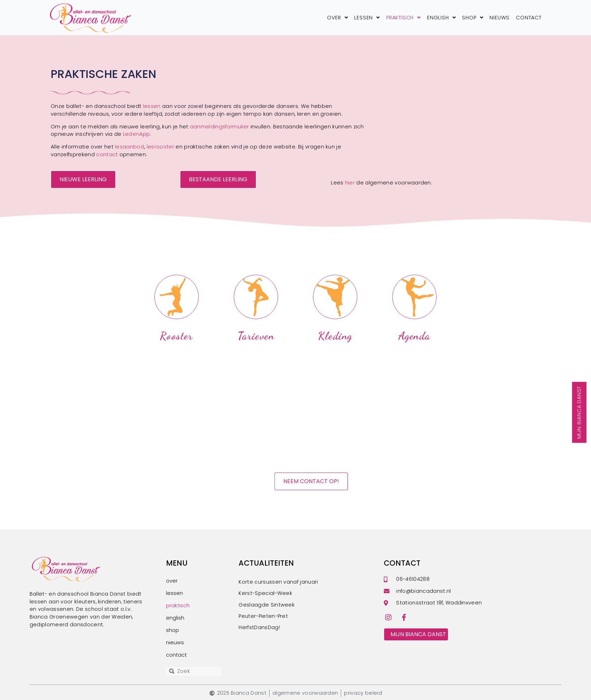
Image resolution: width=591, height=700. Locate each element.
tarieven (256, 336)
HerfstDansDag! (259, 627)
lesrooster (160, 147)
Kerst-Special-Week (265, 593)
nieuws (500, 18)
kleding (335, 336)
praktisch (404, 18)
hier (351, 183)
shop (473, 18)
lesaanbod (130, 147)
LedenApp (137, 134)
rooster (176, 336)
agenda (415, 336)
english (441, 18)
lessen (367, 18)
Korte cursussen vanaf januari (278, 582)
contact (529, 18)
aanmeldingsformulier (219, 127)
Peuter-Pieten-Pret (263, 616)
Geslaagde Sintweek (267, 605)
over (337, 18)
